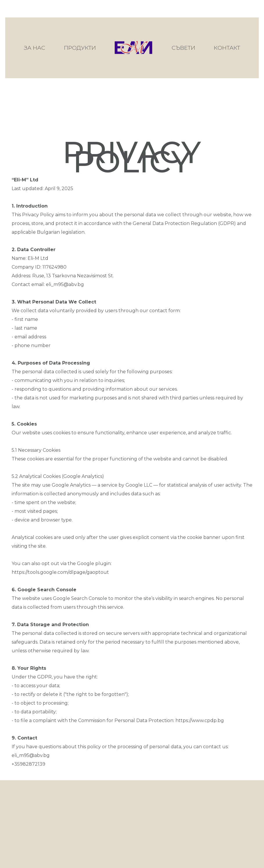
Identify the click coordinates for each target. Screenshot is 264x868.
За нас (35, 48)
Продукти (80, 48)
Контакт (227, 48)
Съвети (183, 48)
